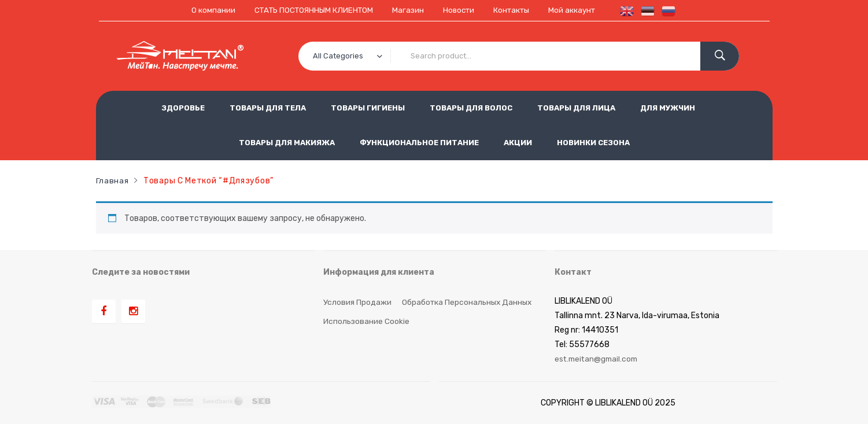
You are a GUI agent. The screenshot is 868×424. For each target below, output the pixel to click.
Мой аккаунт (578, 10)
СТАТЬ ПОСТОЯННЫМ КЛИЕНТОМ (310, 10)
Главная (112, 180)
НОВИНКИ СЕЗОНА (593, 142)
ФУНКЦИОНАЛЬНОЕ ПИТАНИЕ (419, 142)
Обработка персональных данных (468, 301)
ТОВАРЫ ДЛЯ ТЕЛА (268, 107)
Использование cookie (367, 320)
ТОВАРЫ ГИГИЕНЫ (368, 107)
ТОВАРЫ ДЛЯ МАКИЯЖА (287, 142)
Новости (460, 10)
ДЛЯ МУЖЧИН (668, 107)
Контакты (515, 10)
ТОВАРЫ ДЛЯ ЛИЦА (576, 107)
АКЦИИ (518, 142)
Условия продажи (357, 301)
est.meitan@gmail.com (598, 358)
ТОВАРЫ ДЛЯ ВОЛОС (471, 107)
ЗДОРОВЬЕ (183, 107)
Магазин (408, 10)
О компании (206, 10)
